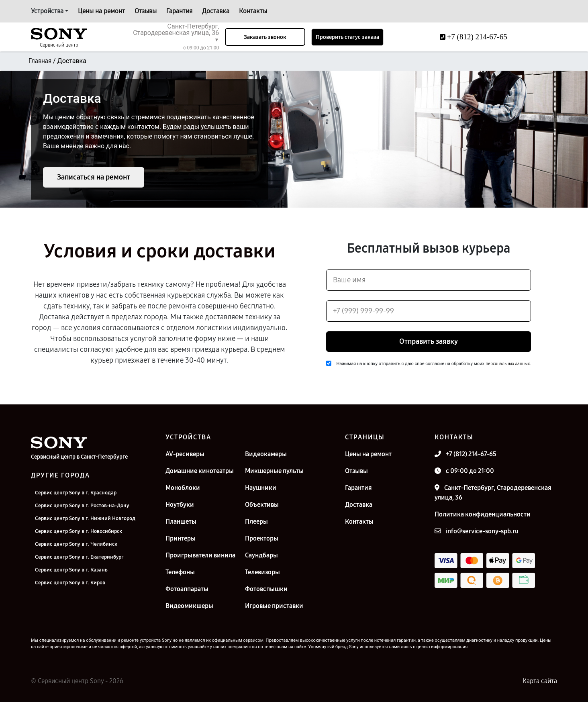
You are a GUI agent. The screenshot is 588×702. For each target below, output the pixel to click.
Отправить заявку (429, 341)
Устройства (47, 11)
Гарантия (179, 11)
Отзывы (146, 11)
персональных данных (508, 364)
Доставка (216, 11)
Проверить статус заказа (347, 37)
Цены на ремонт (101, 11)
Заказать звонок (265, 37)
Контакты (253, 11)
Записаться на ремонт (94, 177)
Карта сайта (540, 681)
